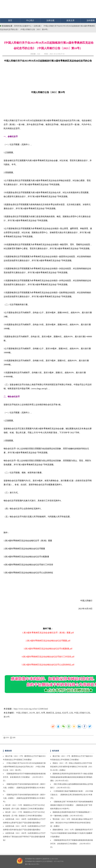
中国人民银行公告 (82, 713)
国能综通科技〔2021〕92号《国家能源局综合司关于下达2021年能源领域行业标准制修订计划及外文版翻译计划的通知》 (72, 833)
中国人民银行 (22, 713)
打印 (6, 738)
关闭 (13, 738)
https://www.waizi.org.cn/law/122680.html (31, 709)
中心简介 (30, 20)
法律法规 (50, 20)
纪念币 (65, 713)
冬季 (43, 713)
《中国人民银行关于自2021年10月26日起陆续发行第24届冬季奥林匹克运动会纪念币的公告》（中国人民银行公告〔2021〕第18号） (24, 767)
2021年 (32, 713)
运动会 (58, 713)
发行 (38, 713)
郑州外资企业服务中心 (23, 26)
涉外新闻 (91, 20)
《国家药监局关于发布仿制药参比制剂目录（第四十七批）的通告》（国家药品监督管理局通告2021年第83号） (24, 798)
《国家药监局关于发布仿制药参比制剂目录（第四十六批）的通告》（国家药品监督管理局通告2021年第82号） (24, 788)
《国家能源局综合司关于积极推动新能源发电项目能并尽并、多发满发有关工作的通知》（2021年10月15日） (24, 777)
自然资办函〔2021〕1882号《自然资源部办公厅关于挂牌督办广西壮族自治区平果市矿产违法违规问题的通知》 (24, 837)
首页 (10, 20)
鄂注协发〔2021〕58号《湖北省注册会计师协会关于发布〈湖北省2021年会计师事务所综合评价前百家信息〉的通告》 (72, 823)
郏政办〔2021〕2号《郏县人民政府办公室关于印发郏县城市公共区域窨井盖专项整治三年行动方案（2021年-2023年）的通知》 (71, 767)
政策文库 (70, 20)
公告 (71, 713)
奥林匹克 (50, 713)
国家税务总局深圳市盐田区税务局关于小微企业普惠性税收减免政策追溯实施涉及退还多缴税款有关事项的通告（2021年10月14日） (72, 777)
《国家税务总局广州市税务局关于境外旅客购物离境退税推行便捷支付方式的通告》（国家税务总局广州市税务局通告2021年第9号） (72, 805)
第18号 (7, 717)
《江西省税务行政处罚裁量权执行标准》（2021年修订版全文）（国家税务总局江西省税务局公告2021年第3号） (72, 795)
